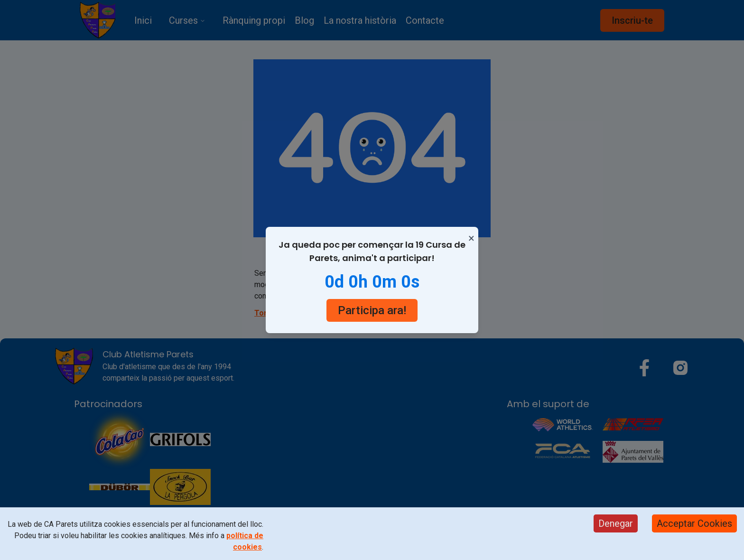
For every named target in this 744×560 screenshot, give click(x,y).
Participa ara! (372, 310)
